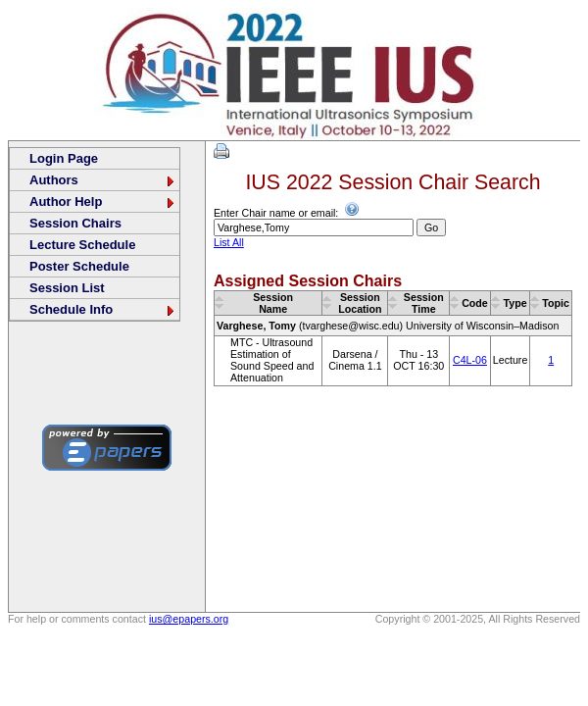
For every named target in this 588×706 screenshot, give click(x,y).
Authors (103, 180)
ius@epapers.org (189, 619)
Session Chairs (75, 223)
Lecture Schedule (82, 245)
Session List (67, 288)
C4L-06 (470, 360)
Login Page (64, 158)
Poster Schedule (79, 266)
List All (229, 242)
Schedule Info (103, 309)
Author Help (103, 202)
